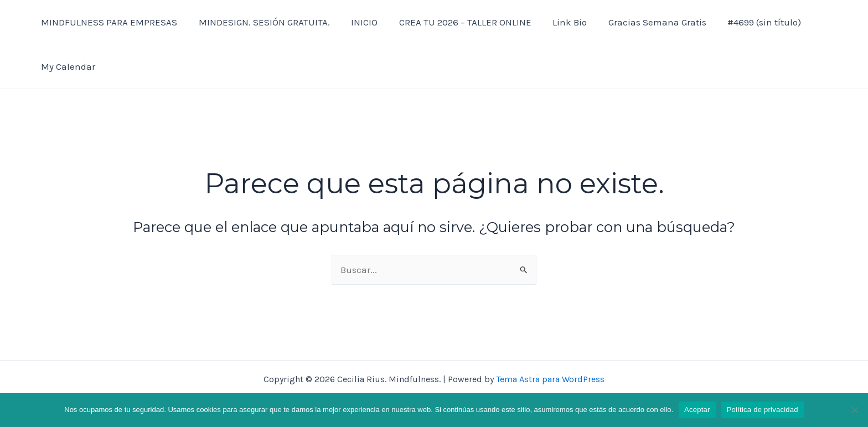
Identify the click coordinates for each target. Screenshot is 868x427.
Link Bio (559, 22)
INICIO (358, 22)
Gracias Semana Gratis (644, 22)
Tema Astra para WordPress (550, 379)
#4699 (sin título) (748, 22)
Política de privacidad (763, 410)
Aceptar (697, 410)
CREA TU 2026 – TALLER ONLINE (456, 22)
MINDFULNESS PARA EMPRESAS (108, 22)
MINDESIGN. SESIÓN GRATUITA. (260, 22)
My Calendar (67, 66)
